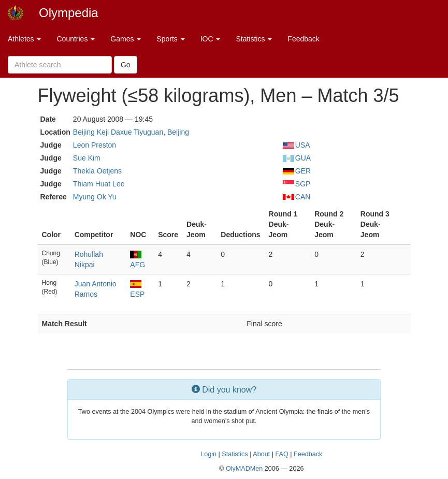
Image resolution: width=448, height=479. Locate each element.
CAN (297, 197)
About (261, 454)
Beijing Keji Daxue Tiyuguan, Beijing (131, 132)
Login (208, 454)
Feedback (303, 39)
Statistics (254, 39)
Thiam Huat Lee (99, 184)
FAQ (281, 454)
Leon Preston (95, 145)
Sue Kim (87, 158)
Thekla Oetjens (97, 171)
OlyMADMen (244, 469)
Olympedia (69, 13)
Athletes (24, 39)
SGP (297, 184)
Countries (76, 39)
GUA (297, 158)
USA (297, 145)
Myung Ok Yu (95, 197)
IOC (211, 39)
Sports (170, 39)
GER (297, 171)
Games (126, 39)
